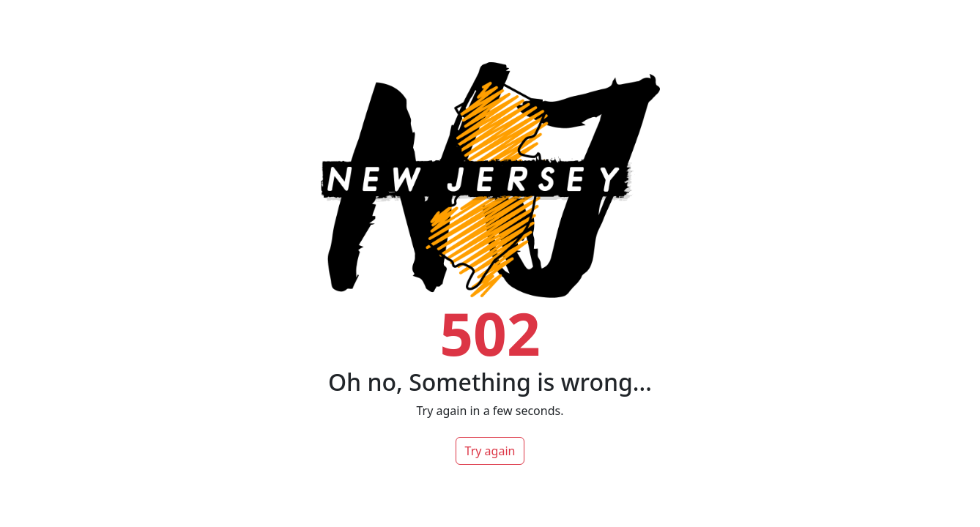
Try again (490, 451)
